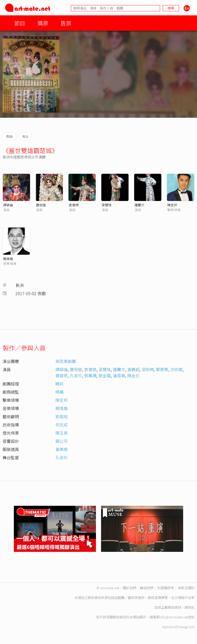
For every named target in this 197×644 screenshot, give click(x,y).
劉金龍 (105, 375)
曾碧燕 (62, 375)
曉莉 (60, 384)
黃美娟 (62, 449)
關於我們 (130, 588)
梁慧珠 (107, 205)
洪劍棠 (176, 369)
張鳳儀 (90, 375)
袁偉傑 (74, 205)
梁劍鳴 (148, 369)
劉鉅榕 (62, 416)
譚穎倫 (8, 205)
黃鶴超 (133, 369)
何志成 (62, 425)
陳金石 (133, 375)
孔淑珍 (76, 375)
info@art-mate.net (174, 617)
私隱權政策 (166, 588)
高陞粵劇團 (66, 361)
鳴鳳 (60, 392)
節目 (20, 23)
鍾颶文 (139, 205)
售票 (66, 23)
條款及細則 (186, 588)
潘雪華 (119, 375)
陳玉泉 (62, 433)
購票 (43, 23)
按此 (191, 607)
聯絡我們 (147, 588)
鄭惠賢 (162, 369)
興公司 (62, 441)
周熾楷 (8, 259)
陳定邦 (172, 205)
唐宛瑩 (41, 205)
